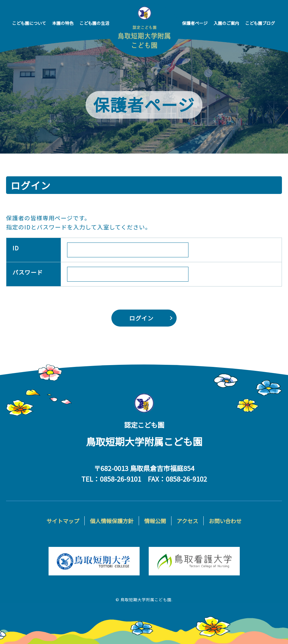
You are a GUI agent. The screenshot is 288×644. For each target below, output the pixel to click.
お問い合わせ (225, 521)
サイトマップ (63, 521)
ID (16, 247)
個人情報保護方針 (112, 521)
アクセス (187, 521)
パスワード (28, 272)
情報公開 (155, 521)
